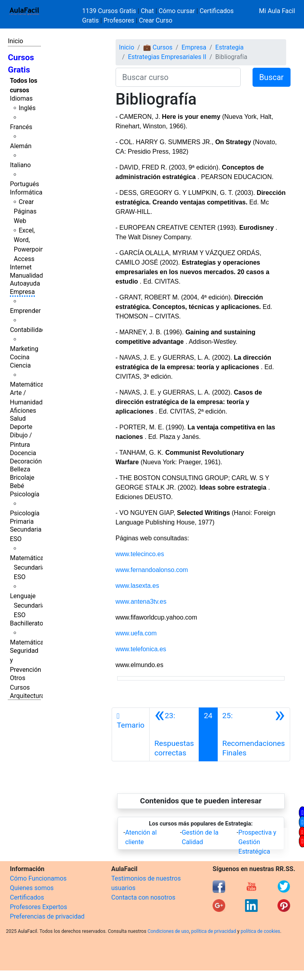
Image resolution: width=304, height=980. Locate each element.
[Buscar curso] (178, 77)
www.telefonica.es (141, 649)
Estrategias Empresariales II (167, 57)
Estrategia (230, 47)
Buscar (272, 77)
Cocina (20, 357)
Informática (26, 192)
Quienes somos (32, 888)
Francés (21, 127)
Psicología (25, 494)
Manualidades (30, 276)
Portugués (25, 184)
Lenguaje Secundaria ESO (28, 605)
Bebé (17, 486)
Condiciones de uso (168, 931)
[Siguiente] (254, 734)
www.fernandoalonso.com (152, 570)
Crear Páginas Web (25, 211)
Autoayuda (25, 283)
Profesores (119, 20)
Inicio (15, 41)
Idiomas (21, 98)
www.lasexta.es (137, 586)
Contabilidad (28, 330)
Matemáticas (28, 384)
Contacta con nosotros (143, 897)
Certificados (27, 897)
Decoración (26, 461)
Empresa (22, 292)
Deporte (21, 427)
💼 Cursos (158, 47)
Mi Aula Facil (277, 11)
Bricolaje (22, 478)
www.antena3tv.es (141, 602)
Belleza (20, 469)
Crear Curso (156, 20)
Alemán (21, 146)
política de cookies (260, 931)
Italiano (20, 165)
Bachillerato (27, 623)
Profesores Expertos (38, 907)
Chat (147, 11)
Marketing (24, 349)
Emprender (25, 311)
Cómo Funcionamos (38, 878)
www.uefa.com (136, 633)
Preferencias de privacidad (47, 916)
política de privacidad (214, 931)
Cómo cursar (177, 11)
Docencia (23, 453)
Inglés (27, 108)
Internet (21, 267)
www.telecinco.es (140, 554)
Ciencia (20, 365)
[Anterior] (174, 734)
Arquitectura (27, 696)
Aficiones (23, 411)
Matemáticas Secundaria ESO (28, 567)
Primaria (22, 521)
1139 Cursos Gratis (110, 11)
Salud (18, 419)
